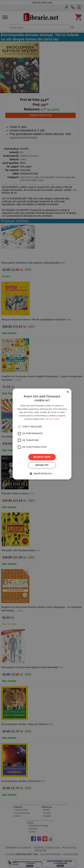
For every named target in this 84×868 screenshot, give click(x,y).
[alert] (42, 434)
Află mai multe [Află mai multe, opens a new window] (52, 419)
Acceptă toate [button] (42, 457)
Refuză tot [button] (42, 465)
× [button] (68, 392)
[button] (42, 474)
